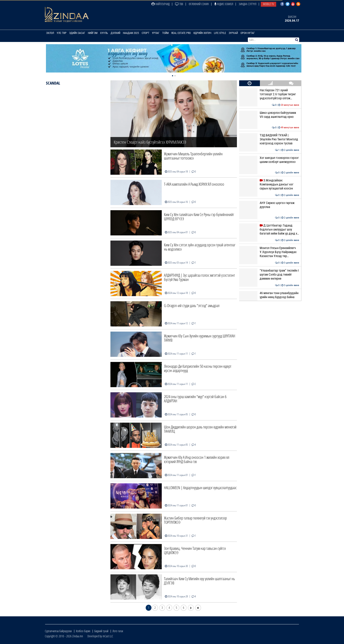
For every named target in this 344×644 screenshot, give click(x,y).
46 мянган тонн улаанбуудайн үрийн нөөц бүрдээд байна (269, 295)
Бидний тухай (101, 631)
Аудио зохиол (224, 4)
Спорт (145, 33)
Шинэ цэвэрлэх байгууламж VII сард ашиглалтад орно (269, 115)
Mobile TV (268, 4)
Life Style (220, 33)
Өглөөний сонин (199, 4)
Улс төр (62, 33)
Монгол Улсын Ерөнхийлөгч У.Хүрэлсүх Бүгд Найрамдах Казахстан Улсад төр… (269, 252)
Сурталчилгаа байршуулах (58, 631)
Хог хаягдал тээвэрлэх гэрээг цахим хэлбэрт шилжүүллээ (269, 160)
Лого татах (118, 631)
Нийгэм (93, 33)
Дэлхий (115, 33)
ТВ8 (179, 4)
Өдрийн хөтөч (202, 33)
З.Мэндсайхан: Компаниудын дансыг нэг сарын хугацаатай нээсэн (269, 184)
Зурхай (233, 33)
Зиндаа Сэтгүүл (248, 4)
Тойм (165, 33)
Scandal (53, 83)
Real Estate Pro (181, 33)
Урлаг (156, 33)
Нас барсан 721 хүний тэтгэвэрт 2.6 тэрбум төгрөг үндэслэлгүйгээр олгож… (269, 94)
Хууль (104, 33)
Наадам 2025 (131, 33)
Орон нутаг (248, 33)
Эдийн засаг (77, 33)
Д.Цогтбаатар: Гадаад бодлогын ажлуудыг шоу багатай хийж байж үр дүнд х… (269, 230)
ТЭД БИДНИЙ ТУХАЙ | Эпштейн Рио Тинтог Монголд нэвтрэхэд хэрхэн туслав (269, 139)
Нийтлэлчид (161, 4)
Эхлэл (50, 33)
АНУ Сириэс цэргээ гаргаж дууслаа (269, 205)
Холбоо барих (83, 631)
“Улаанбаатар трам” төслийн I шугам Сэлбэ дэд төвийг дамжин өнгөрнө (269, 275)
